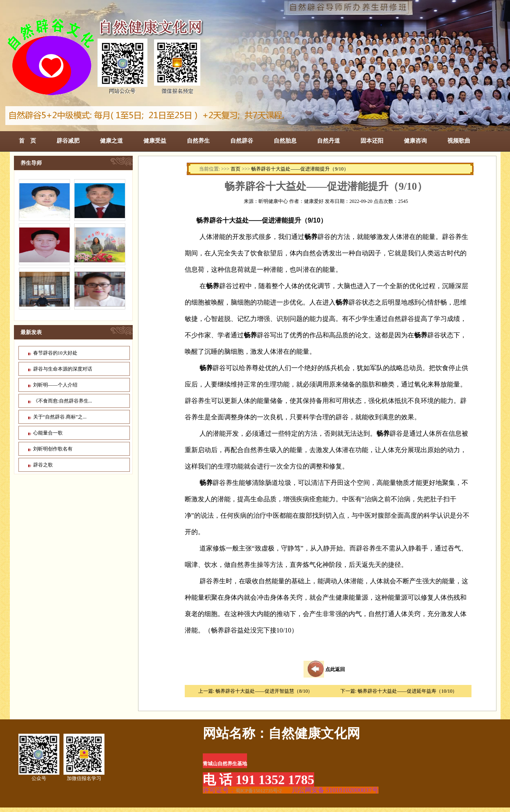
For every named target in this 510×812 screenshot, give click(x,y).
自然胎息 (285, 141)
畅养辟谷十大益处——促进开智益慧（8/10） (264, 691)
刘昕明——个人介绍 (55, 385)
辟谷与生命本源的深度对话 (63, 369)
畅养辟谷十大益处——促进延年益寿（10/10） (407, 691)
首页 (236, 169)
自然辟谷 (242, 141)
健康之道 (111, 141)
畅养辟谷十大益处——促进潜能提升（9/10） (300, 169)
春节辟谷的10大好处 (55, 353)
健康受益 (155, 141)
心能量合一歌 (48, 433)
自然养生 (198, 141)
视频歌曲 (459, 141)
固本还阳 (372, 141)
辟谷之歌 (43, 465)
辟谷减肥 (68, 141)
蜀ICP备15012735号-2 (259, 791)
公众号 (39, 757)
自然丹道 (329, 141)
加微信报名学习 (84, 757)
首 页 (27, 141)
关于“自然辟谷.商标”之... (60, 417)
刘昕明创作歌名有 (53, 449)
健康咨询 (415, 141)
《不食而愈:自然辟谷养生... (63, 401)
